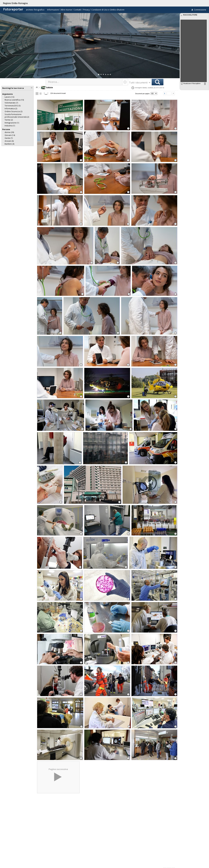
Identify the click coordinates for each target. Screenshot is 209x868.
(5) (13, 106)
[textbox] (84, 82)
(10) (14, 100)
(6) (9, 141)
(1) (12, 123)
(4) (9, 144)
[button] (99, 74)
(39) (9, 132)
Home (37, 87)
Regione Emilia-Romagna (15, 3)
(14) (10, 135)
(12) (9, 97)
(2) (11, 109)
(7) (11, 103)
